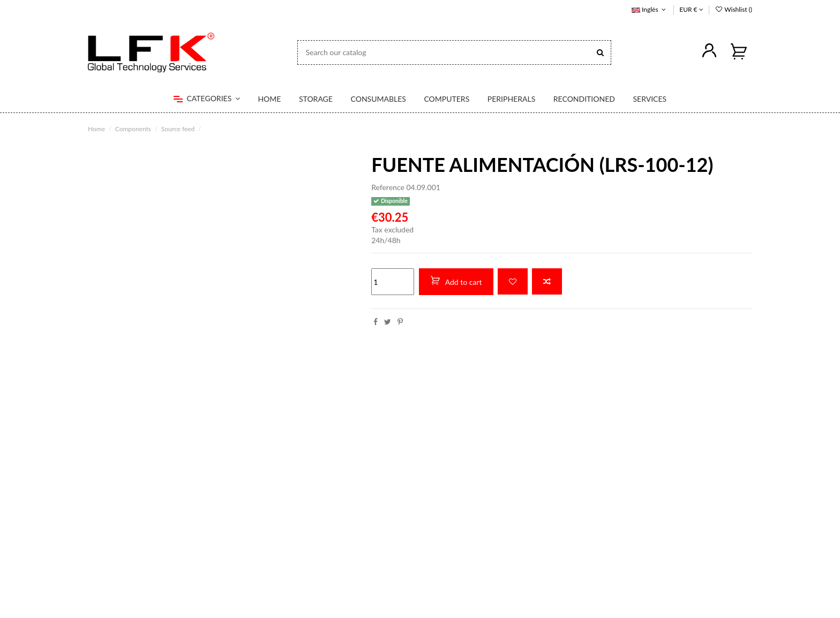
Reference (388, 187)
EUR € (691, 9)
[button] (207, 99)
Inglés (650, 9)
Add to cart (456, 281)
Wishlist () (733, 9)
